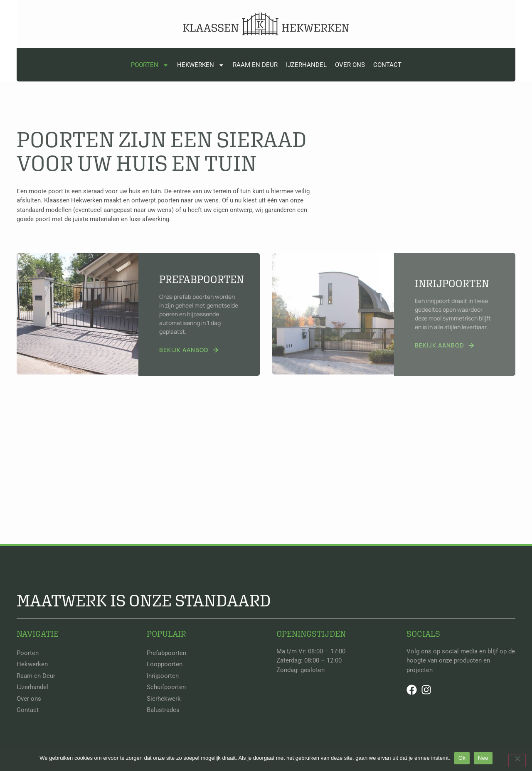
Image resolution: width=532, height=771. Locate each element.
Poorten (150, 65)
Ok (462, 758)
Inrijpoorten (452, 283)
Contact (387, 65)
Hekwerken (201, 65)
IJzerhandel (306, 65)
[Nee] (517, 761)
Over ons (350, 65)
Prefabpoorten (202, 279)
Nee (483, 758)
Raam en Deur (255, 65)
